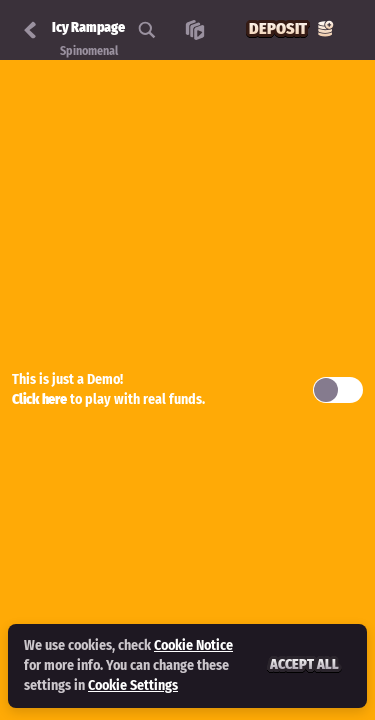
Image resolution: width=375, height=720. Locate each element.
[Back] (30, 30)
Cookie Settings (133, 686)
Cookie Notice (193, 645)
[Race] (195, 30)
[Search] (147, 30)
